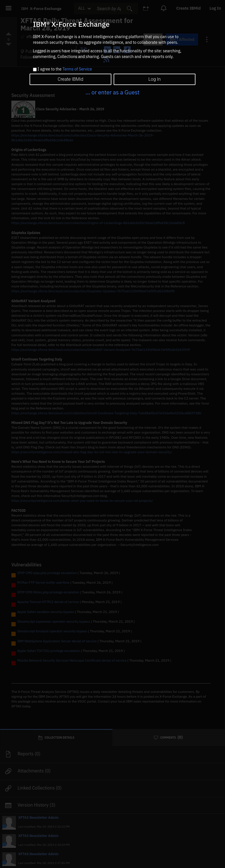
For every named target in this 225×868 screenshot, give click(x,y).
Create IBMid (70, 79)
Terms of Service (77, 69)
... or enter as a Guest (113, 92)
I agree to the (65, 69)
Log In (154, 79)
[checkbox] (35, 70)
